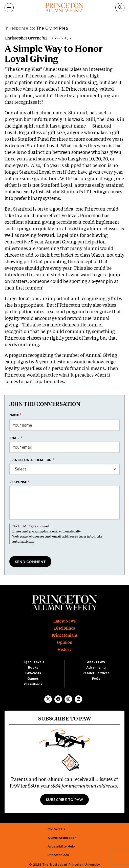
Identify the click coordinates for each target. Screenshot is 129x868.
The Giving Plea (52, 28)
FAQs (96, 679)
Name (14, 415)
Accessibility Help (61, 846)
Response (18, 482)
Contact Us (56, 829)
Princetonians (65, 635)
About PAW (96, 662)
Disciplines (64, 628)
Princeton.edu (58, 855)
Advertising (96, 668)
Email (14, 438)
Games (33, 679)
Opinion (65, 642)
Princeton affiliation (30, 460)
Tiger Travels (33, 662)
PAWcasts (33, 673)
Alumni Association (62, 838)
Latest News (64, 621)
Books (33, 668)
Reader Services (96, 673)
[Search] (120, 8)
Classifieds (33, 684)
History (64, 649)
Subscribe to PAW (64, 800)
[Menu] (9, 8)
